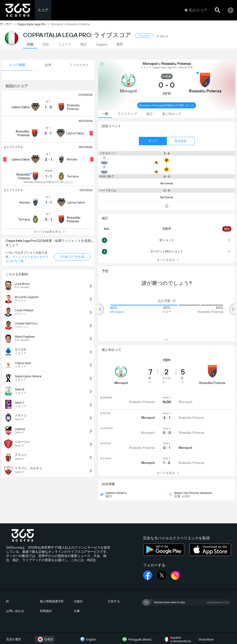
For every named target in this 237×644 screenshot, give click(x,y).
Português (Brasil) (136, 639)
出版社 (78, 601)
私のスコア (196, 10)
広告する (114, 601)
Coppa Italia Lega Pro (34, 24)
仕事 (77, 611)
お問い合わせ (15, 611)
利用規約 (46, 611)
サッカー (9, 24)
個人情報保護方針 (52, 601)
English (87, 639)
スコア (43, 10)
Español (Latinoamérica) (177, 639)
